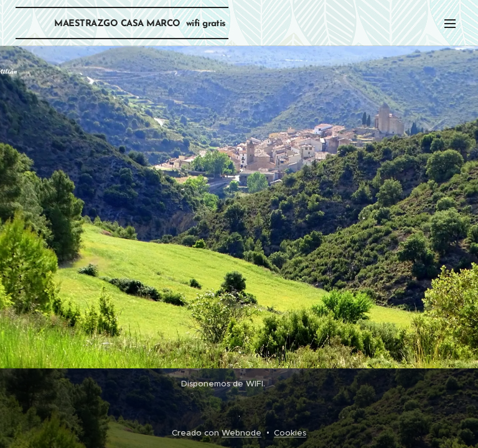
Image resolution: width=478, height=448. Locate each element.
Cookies (290, 433)
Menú (450, 24)
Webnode (241, 433)
